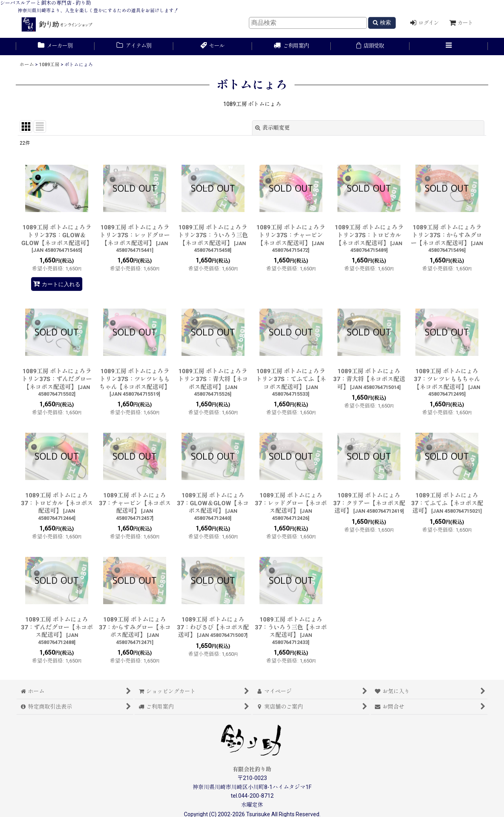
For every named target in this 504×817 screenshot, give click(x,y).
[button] (449, 47)
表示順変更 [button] (272, 128)
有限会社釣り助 (252, 769)
